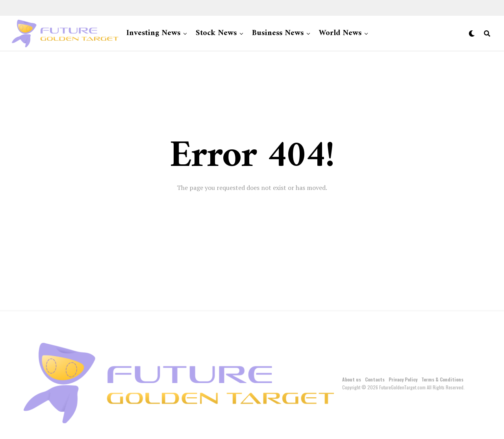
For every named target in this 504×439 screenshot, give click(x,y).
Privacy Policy (403, 379)
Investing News (153, 33)
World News (340, 33)
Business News (278, 33)
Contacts (375, 379)
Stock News (216, 33)
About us (352, 379)
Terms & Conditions (442, 379)
